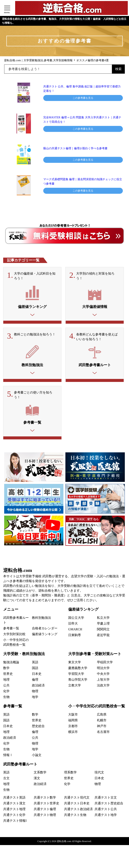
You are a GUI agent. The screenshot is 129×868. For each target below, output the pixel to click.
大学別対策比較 (14, 641)
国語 (35, 675)
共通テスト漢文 (14, 810)
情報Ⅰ (8, 762)
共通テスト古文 (106, 804)
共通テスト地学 (106, 822)
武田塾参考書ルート (20, 771)
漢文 (37, 785)
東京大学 (75, 669)
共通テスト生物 (75, 822)
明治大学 (103, 675)
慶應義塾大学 (78, 675)
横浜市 (73, 739)
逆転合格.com (18, 577)
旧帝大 (73, 630)
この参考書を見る (83, 98)
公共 (6, 692)
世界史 (8, 681)
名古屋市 (103, 739)
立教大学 (75, 692)
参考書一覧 (11, 635)
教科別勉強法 (41, 625)
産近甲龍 (103, 642)
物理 (35, 698)
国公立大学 (76, 625)
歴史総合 (38, 733)
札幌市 (102, 727)
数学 (6, 675)
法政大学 (103, 692)
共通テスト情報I (15, 828)
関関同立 (103, 636)
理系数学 (70, 779)
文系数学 (40, 779)
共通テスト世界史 (46, 810)
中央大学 (103, 681)
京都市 (73, 733)
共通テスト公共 (106, 816)
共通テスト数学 (45, 804)
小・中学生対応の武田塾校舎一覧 (97, 713)
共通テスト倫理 (45, 816)
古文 (6, 785)
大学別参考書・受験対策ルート (95, 661)
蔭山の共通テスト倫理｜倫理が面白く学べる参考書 (77, 148)
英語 (35, 669)
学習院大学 (76, 681)
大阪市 (73, 721)
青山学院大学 (78, 687)
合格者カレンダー (45, 635)
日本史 (37, 681)
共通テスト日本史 (77, 810)
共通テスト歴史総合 (109, 810)
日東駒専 (75, 642)
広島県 (102, 721)
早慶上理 (103, 630)
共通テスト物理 (45, 822)
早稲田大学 (105, 669)
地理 (6, 687)
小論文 (37, 762)
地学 (35, 704)
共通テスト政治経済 (78, 816)
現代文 (99, 779)
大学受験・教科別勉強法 (24, 661)
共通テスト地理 (14, 816)
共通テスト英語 (14, 804)
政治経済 (38, 692)
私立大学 (103, 625)
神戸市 (102, 733)
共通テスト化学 (14, 822)
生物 (6, 704)
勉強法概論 (11, 669)
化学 (6, 698)
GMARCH (75, 636)
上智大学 (103, 687)
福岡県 (73, 727)
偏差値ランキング (45, 641)
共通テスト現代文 (77, 804)
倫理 (35, 687)
